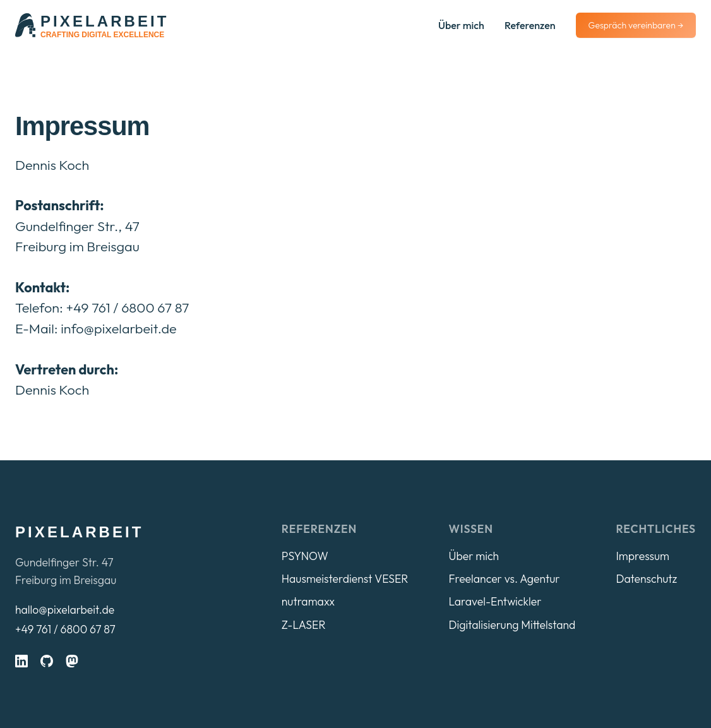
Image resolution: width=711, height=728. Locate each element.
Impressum (642, 556)
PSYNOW (305, 556)
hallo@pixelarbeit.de (65, 610)
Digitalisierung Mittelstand (512, 625)
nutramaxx (308, 601)
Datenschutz (646, 579)
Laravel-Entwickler (495, 601)
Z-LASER (304, 625)
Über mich (461, 25)
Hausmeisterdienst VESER (345, 579)
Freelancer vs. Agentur (504, 579)
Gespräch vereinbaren (636, 25)
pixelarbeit (80, 532)
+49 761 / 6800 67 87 (65, 629)
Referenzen (530, 25)
